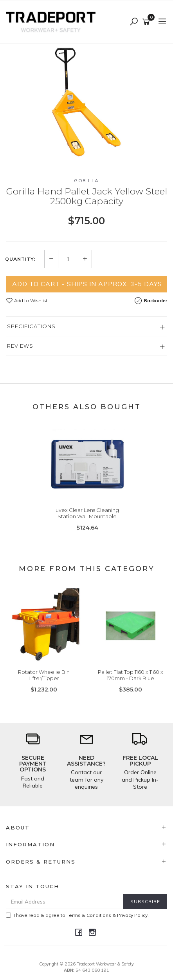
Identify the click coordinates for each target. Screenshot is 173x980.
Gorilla (86, 181)
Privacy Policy (132, 915)
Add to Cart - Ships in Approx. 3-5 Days (87, 284)
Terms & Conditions (89, 915)
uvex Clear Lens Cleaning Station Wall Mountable (87, 513)
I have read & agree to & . (77, 915)
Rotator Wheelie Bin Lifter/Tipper (44, 675)
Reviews (20, 346)
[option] (86, 104)
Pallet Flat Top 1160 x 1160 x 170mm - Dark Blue (131, 675)
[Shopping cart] (147, 22)
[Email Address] (65, 901)
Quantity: (20, 259)
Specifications (31, 326)
